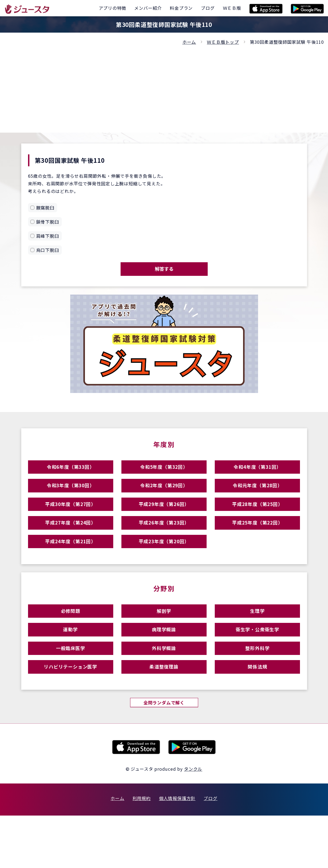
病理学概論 (164, 667)
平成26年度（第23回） (164, 545)
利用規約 (142, 851)
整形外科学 (257, 691)
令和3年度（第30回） (70, 498)
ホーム (189, 42)
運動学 (70, 667)
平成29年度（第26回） (164, 522)
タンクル (193, 821)
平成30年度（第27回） (70, 522)
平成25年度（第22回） (258, 545)
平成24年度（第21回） (70, 569)
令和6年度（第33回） (70, 474)
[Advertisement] (164, 86)
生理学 (257, 644)
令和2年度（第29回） (164, 498)
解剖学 (164, 644)
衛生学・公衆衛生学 (258, 667)
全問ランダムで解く (164, 754)
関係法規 (257, 715)
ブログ (210, 851)
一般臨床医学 (71, 691)
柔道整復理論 (164, 715)
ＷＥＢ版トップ (223, 42)
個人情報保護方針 (177, 851)
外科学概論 (164, 691)
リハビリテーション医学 (70, 715)
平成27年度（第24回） (70, 545)
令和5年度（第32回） (164, 474)
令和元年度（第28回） (258, 498)
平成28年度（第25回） (258, 522)
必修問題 (71, 644)
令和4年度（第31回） (258, 474)
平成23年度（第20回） (164, 569)
